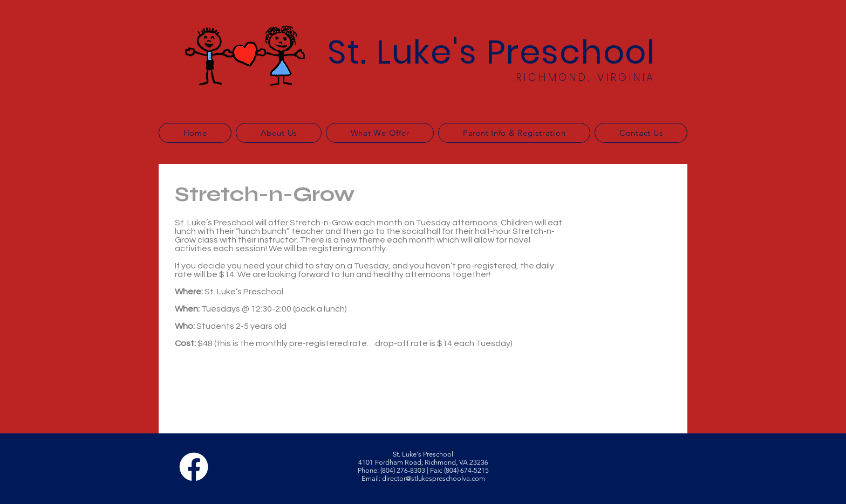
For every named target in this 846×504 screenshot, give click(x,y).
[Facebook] (194, 467)
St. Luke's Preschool (492, 52)
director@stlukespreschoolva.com (434, 478)
